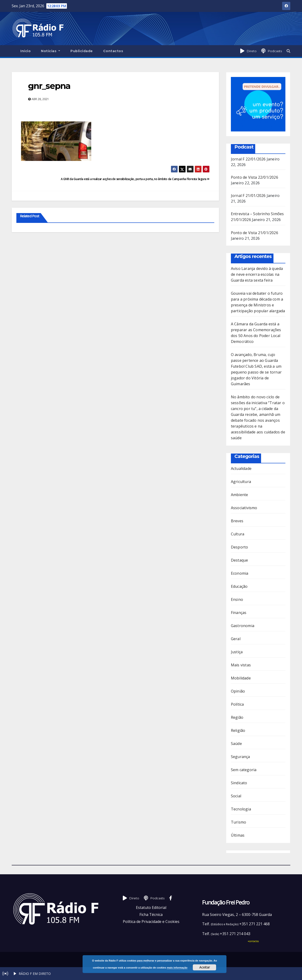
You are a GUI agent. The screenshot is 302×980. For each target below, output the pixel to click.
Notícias (51, 51)
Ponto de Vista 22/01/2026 (255, 177)
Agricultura (241, 482)
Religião (238, 730)
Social (236, 796)
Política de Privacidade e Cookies (151, 922)
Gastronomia (243, 626)
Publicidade (82, 51)
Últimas (238, 835)
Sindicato (239, 783)
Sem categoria (244, 770)
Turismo (238, 822)
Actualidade (241, 468)
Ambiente (240, 495)
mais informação (177, 968)
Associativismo (244, 508)
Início (25, 51)
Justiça (237, 652)
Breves (237, 521)
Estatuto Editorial (151, 907)
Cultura (238, 534)
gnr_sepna (49, 86)
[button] (288, 51)
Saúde (236, 744)
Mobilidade (241, 678)
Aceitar (205, 967)
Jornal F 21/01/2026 (248, 196)
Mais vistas (241, 665)
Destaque (240, 560)
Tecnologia (241, 809)
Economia (240, 573)
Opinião (238, 691)
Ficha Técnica (151, 915)
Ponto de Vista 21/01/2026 (255, 233)
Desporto (240, 547)
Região (237, 717)
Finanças (239, 613)
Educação (239, 586)
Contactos (113, 51)
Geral (236, 639)
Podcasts (275, 51)
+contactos (253, 941)
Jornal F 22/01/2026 (248, 159)
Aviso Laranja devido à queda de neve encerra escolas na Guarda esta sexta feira (257, 274)
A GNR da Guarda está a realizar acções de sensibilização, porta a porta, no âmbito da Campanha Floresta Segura (135, 179)
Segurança (240, 757)
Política (237, 704)
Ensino (237, 599)
